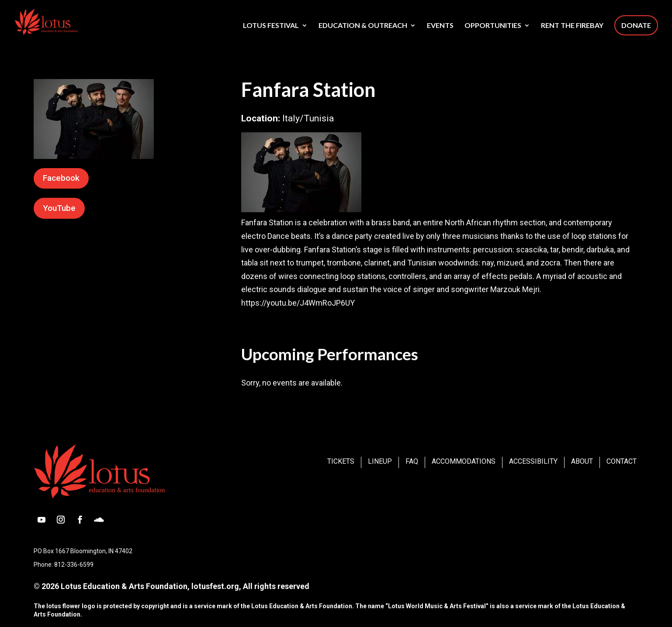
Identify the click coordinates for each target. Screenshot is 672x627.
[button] (42, 520)
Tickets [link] (341, 461)
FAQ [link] (412, 461)
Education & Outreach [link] (363, 26)
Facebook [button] (61, 178)
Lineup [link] (380, 461)
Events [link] (440, 26)
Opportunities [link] (493, 26)
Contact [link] (622, 461)
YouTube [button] (59, 208)
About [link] (582, 461)
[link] (59, 21)
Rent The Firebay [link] (572, 26)
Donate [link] (636, 25)
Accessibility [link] (533, 461)
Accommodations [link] (464, 461)
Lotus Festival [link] (271, 26)
